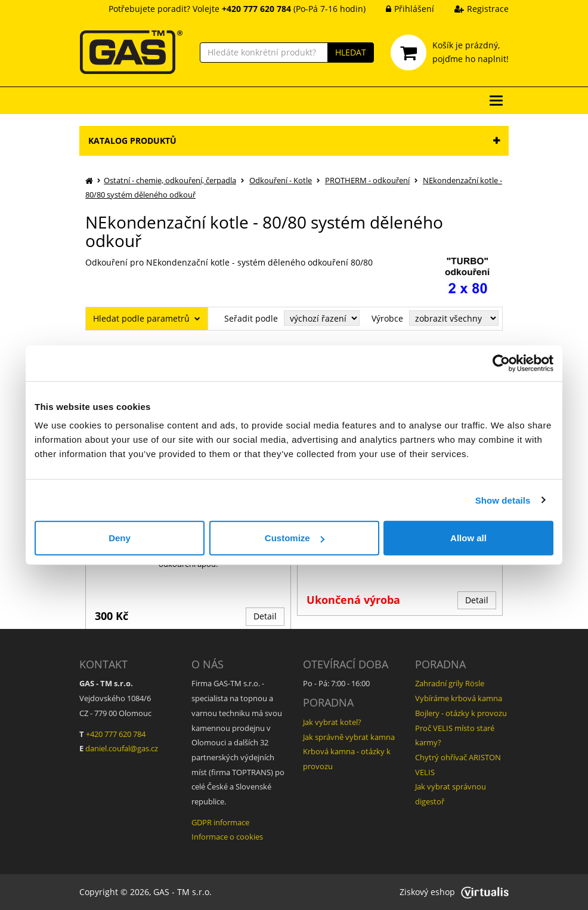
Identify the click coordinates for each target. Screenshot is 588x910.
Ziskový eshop (454, 892)
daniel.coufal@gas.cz (122, 748)
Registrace (473, 9)
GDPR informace (220, 822)
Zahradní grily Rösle (450, 683)
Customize (295, 538)
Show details (503, 500)
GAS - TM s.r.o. (182, 892)
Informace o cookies (227, 837)
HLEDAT (351, 52)
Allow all (468, 538)
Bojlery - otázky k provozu (461, 713)
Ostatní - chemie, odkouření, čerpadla (170, 180)
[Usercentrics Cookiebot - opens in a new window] (501, 363)
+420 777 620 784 (116, 734)
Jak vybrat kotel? (332, 722)
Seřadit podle (251, 318)
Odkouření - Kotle (281, 180)
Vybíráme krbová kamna (459, 698)
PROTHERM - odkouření (367, 180)
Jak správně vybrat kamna (349, 737)
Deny (120, 538)
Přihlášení (401, 9)
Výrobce (387, 318)
